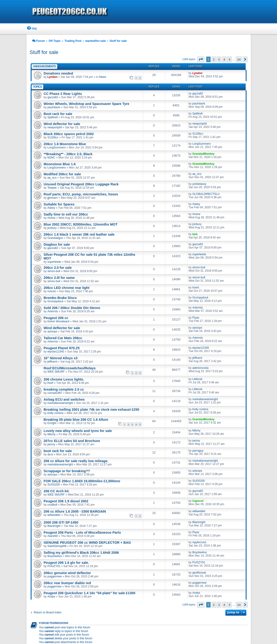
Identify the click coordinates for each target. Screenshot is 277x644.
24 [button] (239, 59)
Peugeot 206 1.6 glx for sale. (66, 563)
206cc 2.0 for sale (58, 268)
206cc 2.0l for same (59, 278)
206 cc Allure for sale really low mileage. (76, 461)
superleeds (54, 262)
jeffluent (52, 362)
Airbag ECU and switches (64, 399)
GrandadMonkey (203, 154)
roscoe (52, 291)
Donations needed (58, 73)
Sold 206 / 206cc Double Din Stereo (72, 308)
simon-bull (54, 271)
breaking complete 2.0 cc (64, 389)
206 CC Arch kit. (57, 491)
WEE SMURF (56, 372)
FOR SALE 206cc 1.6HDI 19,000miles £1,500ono (82, 481)
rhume (51, 218)
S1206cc (53, 137)
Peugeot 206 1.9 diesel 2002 (66, 501)
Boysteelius (55, 556)
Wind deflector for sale (62, 124)
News (103, 77)
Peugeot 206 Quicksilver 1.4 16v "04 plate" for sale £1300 (90, 593)
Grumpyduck (56, 301)
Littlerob (197, 379)
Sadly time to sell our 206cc (66, 214)
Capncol (198, 501)
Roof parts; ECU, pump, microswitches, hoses (81, 194)
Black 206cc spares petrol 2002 (69, 134)
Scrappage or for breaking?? (67, 471)
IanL (195, 234)
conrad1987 (55, 393)
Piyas (196, 318)
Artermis (53, 311)
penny (51, 444)
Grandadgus (55, 238)
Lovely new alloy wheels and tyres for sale (78, 431)
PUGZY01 (54, 566)
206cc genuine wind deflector (67, 573)
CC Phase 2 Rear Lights (63, 94)
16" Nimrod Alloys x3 (61, 358)
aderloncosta (200, 368)
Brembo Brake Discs (60, 298)
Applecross (199, 542)
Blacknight (54, 526)
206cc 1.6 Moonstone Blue (65, 144)
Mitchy (52, 434)
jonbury (52, 228)
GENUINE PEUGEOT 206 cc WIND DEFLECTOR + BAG (87, 543)
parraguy (198, 451)
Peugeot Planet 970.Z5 (62, 348)
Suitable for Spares (59, 204)
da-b (50, 454)
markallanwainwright (60, 403)
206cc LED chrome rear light (67, 288)
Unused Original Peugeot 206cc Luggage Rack (81, 184)
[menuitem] (32, 29)
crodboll (52, 505)
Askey (51, 208)
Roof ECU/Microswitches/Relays (70, 368)
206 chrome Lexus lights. (64, 379)
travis (196, 288)
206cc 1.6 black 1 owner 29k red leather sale (79, 234)
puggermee (55, 576)
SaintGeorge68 (57, 546)
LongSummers (57, 148)
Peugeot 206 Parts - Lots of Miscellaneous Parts (82, 532)
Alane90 (53, 536)
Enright (52, 423)
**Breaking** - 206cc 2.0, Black (68, 154)
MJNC (51, 158)
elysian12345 (56, 352)
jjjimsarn (53, 198)
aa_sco (52, 178)
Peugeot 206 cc (56, 318)
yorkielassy (199, 184)
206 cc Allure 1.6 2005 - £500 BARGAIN (75, 511)
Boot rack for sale (58, 114)
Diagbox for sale (57, 245)
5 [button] (229, 59)
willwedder (54, 515)
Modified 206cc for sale (62, 174)
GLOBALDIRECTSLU (206, 194)
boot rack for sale (58, 451)
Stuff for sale (44, 52)
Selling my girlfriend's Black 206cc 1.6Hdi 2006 (81, 553)
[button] (201, 59)
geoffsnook (199, 573)
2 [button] (214, 59)
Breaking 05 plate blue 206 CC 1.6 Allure (76, 420)
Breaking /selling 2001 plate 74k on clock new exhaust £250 (92, 410)
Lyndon (52, 77)
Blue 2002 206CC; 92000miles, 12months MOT (81, 224)
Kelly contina (56, 413)
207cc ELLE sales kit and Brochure (72, 441)
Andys (51, 597)
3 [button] (219, 59)
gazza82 (53, 97)
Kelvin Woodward (58, 321)
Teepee (52, 188)
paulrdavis (54, 107)
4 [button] (224, 59)
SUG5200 (54, 485)
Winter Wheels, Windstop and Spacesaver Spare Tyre (87, 104)
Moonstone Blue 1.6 (60, 164)
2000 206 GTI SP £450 (61, 522)
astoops (52, 331)
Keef (50, 383)
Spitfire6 (53, 117)
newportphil (55, 127)
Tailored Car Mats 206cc (63, 338)
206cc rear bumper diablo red (67, 583)
